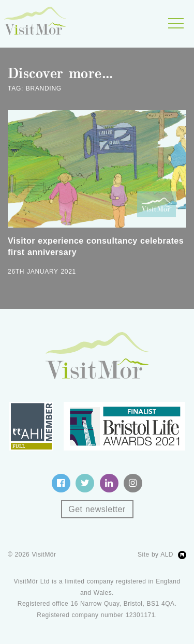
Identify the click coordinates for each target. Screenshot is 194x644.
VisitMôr (44, 555)
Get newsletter (97, 509)
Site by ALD (155, 555)
